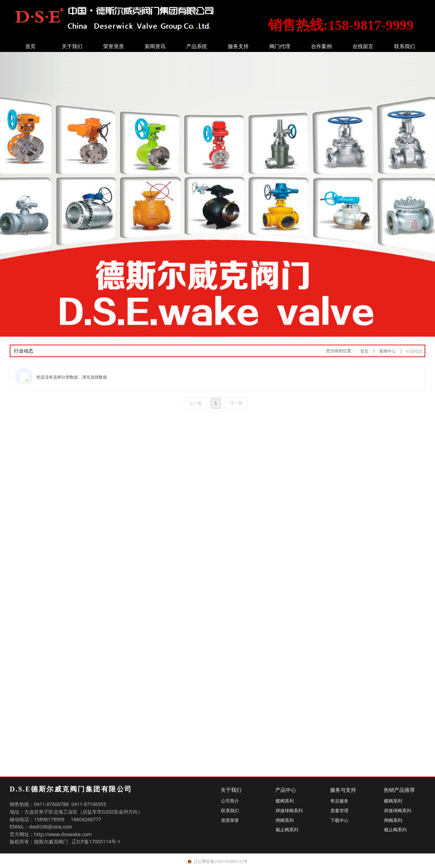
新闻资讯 (155, 46)
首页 (30, 46)
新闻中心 (388, 351)
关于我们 (72, 46)
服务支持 (238, 46)
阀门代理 (280, 46)
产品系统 (197, 46)
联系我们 (405, 46)
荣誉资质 (114, 46)
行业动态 (415, 351)
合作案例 (321, 46)
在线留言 (363, 46)
